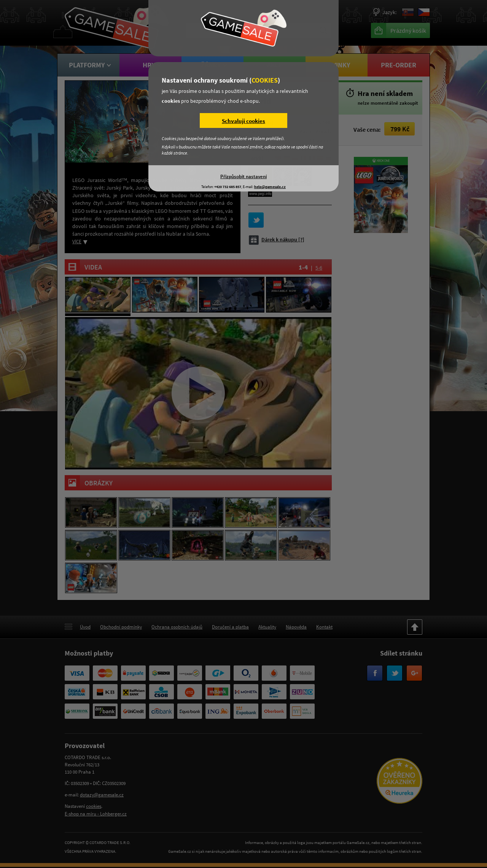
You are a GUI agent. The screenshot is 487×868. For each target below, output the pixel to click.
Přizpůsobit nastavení (243, 176)
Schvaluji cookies (243, 121)
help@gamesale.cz (270, 187)
